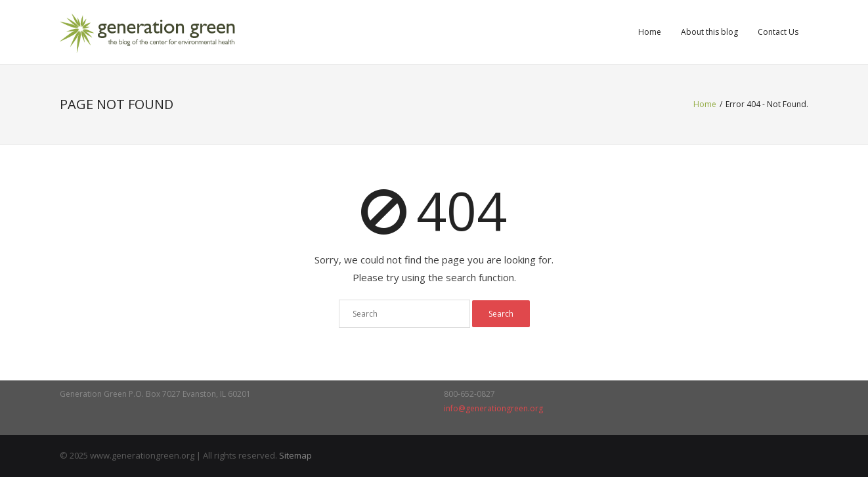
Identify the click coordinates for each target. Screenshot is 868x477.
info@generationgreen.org (493, 408)
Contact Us (778, 32)
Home (650, 32)
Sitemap (295, 455)
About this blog (709, 32)
